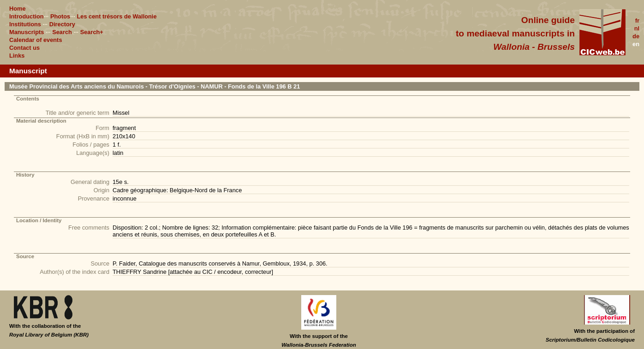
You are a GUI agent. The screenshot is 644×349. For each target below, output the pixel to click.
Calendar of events (36, 40)
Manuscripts (27, 32)
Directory (62, 24)
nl (637, 28)
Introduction (27, 16)
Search (62, 32)
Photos (60, 16)
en (636, 44)
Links (17, 56)
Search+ (92, 32)
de (636, 36)
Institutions (25, 24)
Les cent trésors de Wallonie (116, 16)
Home (18, 9)
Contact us (24, 48)
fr (637, 21)
